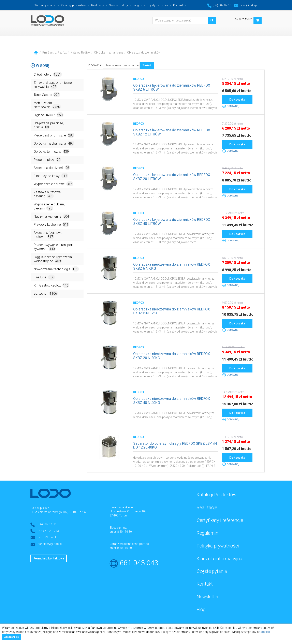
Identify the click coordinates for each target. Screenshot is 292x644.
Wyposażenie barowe (53, 184)
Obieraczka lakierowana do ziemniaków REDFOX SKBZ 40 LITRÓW (172, 222)
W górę (40, 66)
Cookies (265, 632)
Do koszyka (237, 100)
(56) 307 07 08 (219, 5)
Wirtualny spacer (45, 5)
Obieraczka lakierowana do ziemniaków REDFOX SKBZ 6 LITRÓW (172, 87)
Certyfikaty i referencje (220, 520)
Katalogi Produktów (217, 495)
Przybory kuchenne (52, 224)
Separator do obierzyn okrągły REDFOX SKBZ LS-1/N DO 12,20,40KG (175, 445)
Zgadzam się (11, 637)
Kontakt (178, 5)
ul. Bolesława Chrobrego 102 (128, 511)
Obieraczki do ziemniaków (144, 53)
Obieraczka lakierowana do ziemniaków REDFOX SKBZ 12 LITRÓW (172, 132)
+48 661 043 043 (48, 531)
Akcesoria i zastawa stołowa (48, 235)
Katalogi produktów (74, 5)
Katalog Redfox (80, 53)
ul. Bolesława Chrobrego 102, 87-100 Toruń (58, 512)
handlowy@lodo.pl (50, 544)
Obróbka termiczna (52, 151)
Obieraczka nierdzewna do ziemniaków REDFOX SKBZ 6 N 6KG (172, 266)
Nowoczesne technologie (56, 269)
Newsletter (208, 597)
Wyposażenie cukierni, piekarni (49, 207)
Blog (136, 5)
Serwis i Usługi (118, 5)
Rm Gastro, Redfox (55, 53)
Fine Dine (44, 277)
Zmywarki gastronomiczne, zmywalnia (53, 85)
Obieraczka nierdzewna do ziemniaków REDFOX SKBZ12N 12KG (172, 311)
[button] (258, 20)
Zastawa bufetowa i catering (48, 194)
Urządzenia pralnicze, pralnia (49, 125)
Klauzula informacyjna (220, 559)
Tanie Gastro (47, 95)
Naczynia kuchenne (52, 216)
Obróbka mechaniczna (109, 53)
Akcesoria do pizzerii (52, 168)
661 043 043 (139, 563)
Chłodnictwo (48, 74)
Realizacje (98, 5)
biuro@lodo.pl (246, 5)
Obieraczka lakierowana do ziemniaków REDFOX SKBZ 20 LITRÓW (172, 177)
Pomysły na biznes (156, 5)
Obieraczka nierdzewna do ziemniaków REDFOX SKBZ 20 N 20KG (172, 356)
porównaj (231, 106)
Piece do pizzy (47, 159)
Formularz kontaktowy (49, 558)
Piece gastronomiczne (54, 135)
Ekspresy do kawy (51, 176)
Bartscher (46, 293)
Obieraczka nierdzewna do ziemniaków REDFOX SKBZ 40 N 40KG (172, 401)
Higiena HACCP (49, 115)
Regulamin (208, 533)
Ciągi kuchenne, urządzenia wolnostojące (53, 259)
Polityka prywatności (218, 546)
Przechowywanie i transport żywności (53, 247)
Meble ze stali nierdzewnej (47, 105)
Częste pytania (212, 571)
